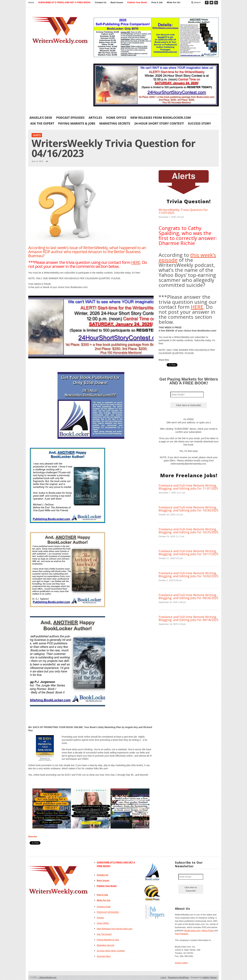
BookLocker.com (192, 930)
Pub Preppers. (182, 934)
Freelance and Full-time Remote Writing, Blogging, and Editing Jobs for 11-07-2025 (188, 487)
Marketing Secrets (115, 123)
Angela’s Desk (41, 118)
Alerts (37, 135)
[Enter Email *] (187, 395)
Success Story (199, 123)
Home (31, 2)
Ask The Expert (42, 123)
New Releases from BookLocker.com (161, 118)
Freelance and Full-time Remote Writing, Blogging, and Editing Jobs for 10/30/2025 (188, 509)
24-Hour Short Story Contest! (159, 123)
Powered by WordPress (178, 977)
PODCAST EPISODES (70, 118)
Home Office (116, 118)
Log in (163, 977)
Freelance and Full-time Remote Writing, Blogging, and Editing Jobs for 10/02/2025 (188, 575)
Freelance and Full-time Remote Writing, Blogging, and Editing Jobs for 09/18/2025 (188, 618)
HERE (136, 262)
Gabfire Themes (210, 977)
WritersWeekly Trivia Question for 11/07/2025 (183, 211)
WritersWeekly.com (47, 977)
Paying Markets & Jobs (77, 123)
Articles (95, 118)
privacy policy (181, 963)
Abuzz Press (208, 930)
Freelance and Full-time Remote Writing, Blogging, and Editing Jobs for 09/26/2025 (188, 596)
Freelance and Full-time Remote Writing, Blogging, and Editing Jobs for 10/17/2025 (188, 553)
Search (196, 2)
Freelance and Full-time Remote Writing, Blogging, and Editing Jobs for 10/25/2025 (188, 531)
